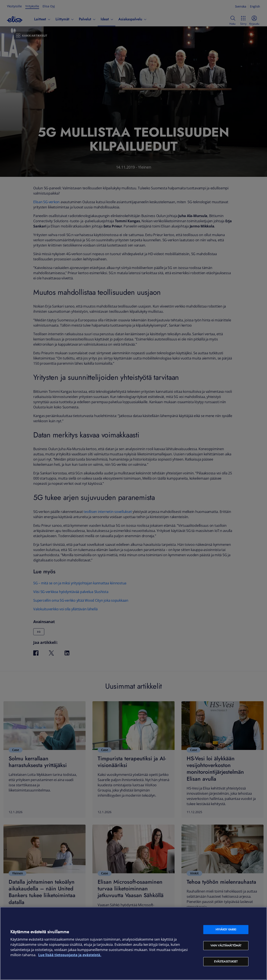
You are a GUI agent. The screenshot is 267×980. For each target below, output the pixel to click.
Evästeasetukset (226, 961)
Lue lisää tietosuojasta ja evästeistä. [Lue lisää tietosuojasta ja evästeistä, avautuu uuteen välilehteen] (70, 955)
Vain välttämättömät (226, 945)
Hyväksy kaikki (226, 929)
